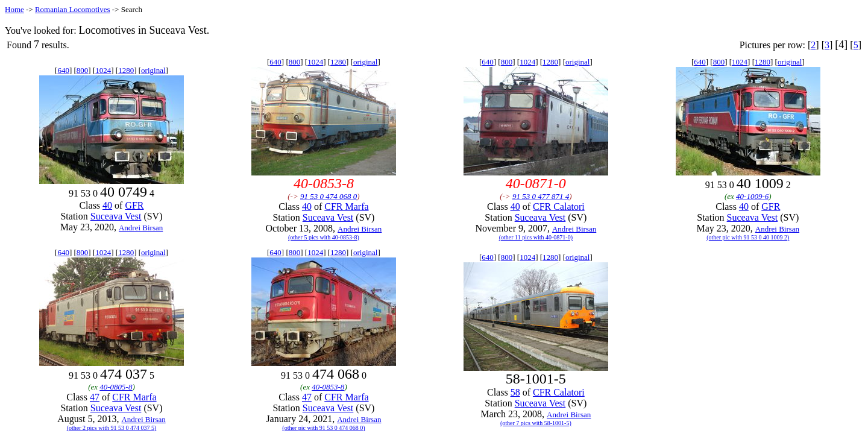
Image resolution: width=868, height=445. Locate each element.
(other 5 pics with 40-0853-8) (324, 237)
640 (63, 70)
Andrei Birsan (141, 228)
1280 (126, 70)
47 (95, 397)
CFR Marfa (346, 207)
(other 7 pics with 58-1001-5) (536, 423)
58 (515, 392)
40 (107, 205)
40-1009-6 (752, 196)
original (153, 70)
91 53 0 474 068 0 (329, 196)
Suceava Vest (116, 216)
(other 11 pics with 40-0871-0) (536, 237)
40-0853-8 (328, 387)
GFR (134, 205)
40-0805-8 (116, 387)
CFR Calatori (559, 207)
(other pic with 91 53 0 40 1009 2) (748, 237)
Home (14, 9)
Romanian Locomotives (73, 9)
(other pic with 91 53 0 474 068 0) (323, 428)
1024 (103, 70)
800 (83, 70)
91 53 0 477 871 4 (541, 196)
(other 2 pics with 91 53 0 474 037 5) (112, 428)
